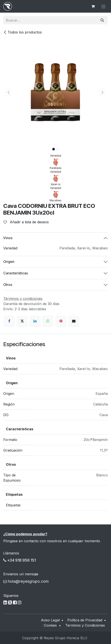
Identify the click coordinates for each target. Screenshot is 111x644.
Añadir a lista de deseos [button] (26, 222)
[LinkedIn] (35, 321)
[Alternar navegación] (103, 6)
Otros (8, 285)
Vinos (8, 238)
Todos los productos (23, 32)
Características (16, 273)
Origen (9, 262)
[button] (8, 92)
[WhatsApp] (48, 321)
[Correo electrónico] (74, 321)
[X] (22, 321)
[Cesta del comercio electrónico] (93, 6)
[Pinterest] (61, 321)
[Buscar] (102, 20)
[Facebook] (9, 321)
